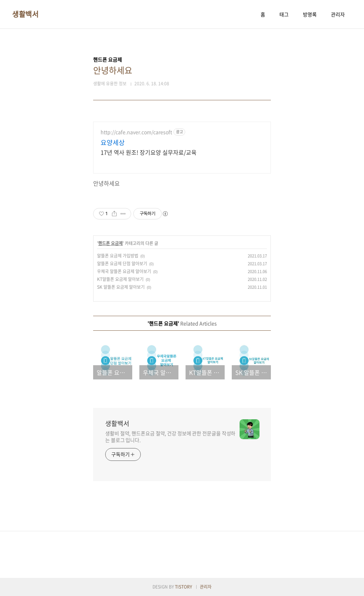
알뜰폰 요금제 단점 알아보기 (122, 264)
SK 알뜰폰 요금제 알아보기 (121, 287)
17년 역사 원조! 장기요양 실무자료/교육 (149, 152)
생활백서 (25, 14)
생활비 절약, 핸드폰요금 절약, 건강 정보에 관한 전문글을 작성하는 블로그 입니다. (170, 437)
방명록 (310, 14)
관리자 (338, 14)
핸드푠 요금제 (110, 243)
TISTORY (183, 587)
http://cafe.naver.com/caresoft (136, 132)
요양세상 (113, 143)
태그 (284, 14)
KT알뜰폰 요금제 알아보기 (120, 279)
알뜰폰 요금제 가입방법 (118, 256)
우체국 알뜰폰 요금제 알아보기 (124, 271)
